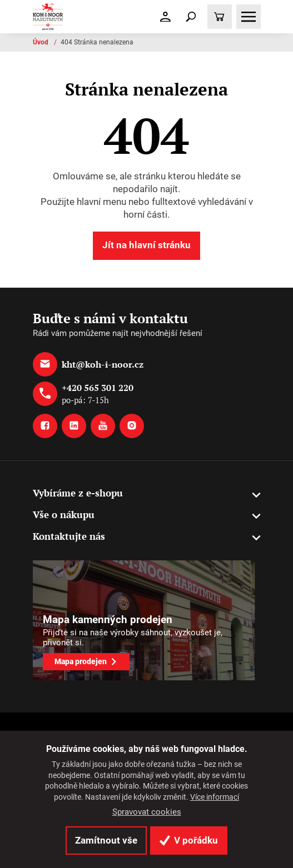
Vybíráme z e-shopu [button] (78, 493)
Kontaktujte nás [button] (69, 536)
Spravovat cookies (147, 812)
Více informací (215, 797)
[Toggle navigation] (191, 17)
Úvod (41, 42)
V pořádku (189, 840)
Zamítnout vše (106, 840)
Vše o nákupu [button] (64, 515)
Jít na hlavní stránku (146, 245)
